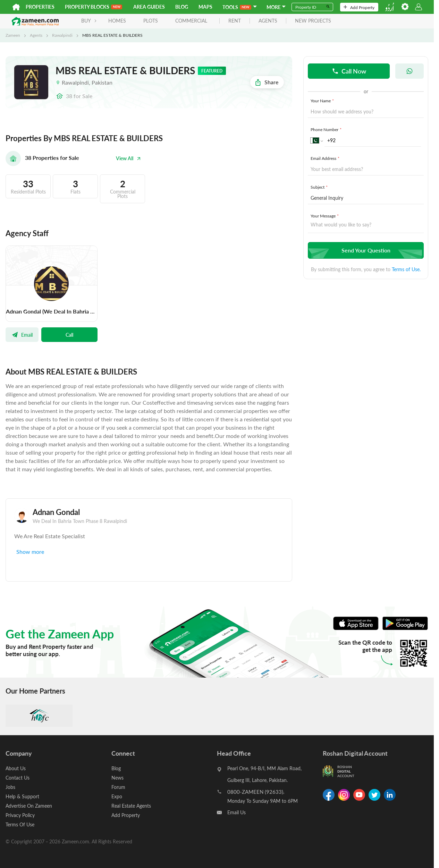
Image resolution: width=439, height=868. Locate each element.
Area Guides (149, 7)
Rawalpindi (62, 35)
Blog (182, 7)
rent (235, 21)
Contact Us (18, 778)
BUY (89, 21)
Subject (320, 187)
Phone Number (327, 129)
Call (69, 335)
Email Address (326, 158)
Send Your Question (365, 250)
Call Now (349, 71)
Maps (205, 7)
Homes (117, 21)
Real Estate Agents (131, 806)
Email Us (237, 812)
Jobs (10, 787)
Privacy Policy (20, 815)
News (117, 778)
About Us (16, 768)
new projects (313, 21)
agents (268, 21)
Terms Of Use (20, 824)
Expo (117, 796)
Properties (40, 7)
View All (128, 158)
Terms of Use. (406, 269)
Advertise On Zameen (29, 806)
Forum (118, 787)
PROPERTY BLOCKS (94, 7)
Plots (151, 21)
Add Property (359, 7)
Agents (36, 35)
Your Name (323, 101)
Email (22, 335)
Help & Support (22, 796)
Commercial (191, 21)
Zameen (13, 35)
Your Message (325, 216)
